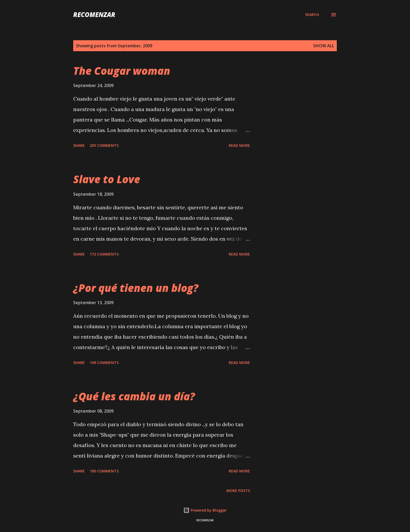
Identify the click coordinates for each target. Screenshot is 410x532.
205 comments (104, 145)
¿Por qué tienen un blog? (136, 288)
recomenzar (94, 15)
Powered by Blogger (205, 510)
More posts (238, 491)
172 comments (104, 254)
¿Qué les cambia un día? (134, 396)
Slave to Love (107, 179)
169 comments (104, 363)
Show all (324, 46)
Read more (239, 145)
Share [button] (79, 145)
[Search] (312, 15)
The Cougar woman (122, 71)
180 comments (104, 471)
